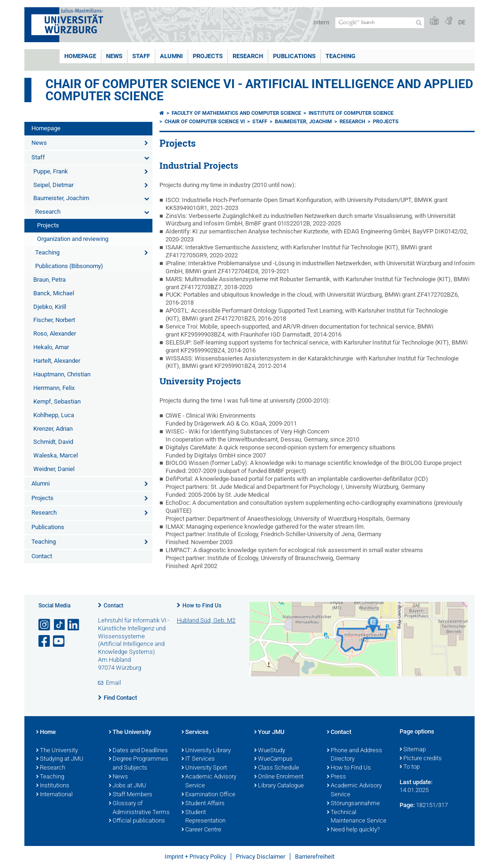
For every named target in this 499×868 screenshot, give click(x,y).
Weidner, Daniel (54, 469)
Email (113, 683)
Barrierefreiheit (315, 857)
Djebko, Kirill (50, 307)
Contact (42, 556)
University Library (206, 751)
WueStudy (270, 751)
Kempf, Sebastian (57, 401)
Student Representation (204, 817)
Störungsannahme (353, 804)
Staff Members (131, 795)
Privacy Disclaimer (261, 857)
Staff (141, 56)
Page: (407, 805)
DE (462, 22)
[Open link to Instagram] (45, 625)
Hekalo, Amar (51, 347)
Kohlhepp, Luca (54, 415)
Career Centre (201, 830)
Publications (294, 56)
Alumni (171, 56)
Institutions (53, 786)
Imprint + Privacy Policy (195, 857)
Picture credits (421, 759)
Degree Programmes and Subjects (139, 764)
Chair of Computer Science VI (205, 122)
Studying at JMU (60, 759)
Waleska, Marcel (56, 455)
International (54, 795)
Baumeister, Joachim (61, 198)
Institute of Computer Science (351, 113)
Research (248, 56)
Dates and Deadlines (138, 751)
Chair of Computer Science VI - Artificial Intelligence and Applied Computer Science (259, 90)
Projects (208, 56)
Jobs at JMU (128, 786)
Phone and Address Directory (355, 755)
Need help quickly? (353, 830)
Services (195, 733)
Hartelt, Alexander (57, 361)
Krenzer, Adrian (53, 429)
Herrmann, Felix (54, 388)
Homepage (80, 56)
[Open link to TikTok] (60, 625)
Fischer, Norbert (54, 320)
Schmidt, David (53, 442)
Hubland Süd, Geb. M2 (206, 620)
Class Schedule (277, 768)
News (114, 56)
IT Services (198, 759)
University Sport (204, 768)
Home (46, 733)
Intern (321, 22)
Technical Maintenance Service (357, 817)
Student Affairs (203, 804)
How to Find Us (202, 606)
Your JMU (269, 733)
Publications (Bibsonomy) (69, 266)
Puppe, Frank (51, 171)
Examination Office (208, 795)
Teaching (340, 56)
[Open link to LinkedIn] (74, 625)
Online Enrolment (279, 777)
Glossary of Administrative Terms (139, 808)
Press (336, 777)
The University (57, 751)
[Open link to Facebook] (45, 641)
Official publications (137, 821)
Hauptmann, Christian (62, 374)
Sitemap (413, 750)
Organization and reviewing (73, 239)
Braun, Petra (49, 280)
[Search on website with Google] (380, 23)
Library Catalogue (279, 786)
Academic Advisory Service (209, 782)
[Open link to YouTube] (60, 641)
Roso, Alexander (55, 333)
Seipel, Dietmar (53, 185)
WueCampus (273, 759)
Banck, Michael (54, 293)
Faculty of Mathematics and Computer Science (236, 113)
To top (410, 767)
